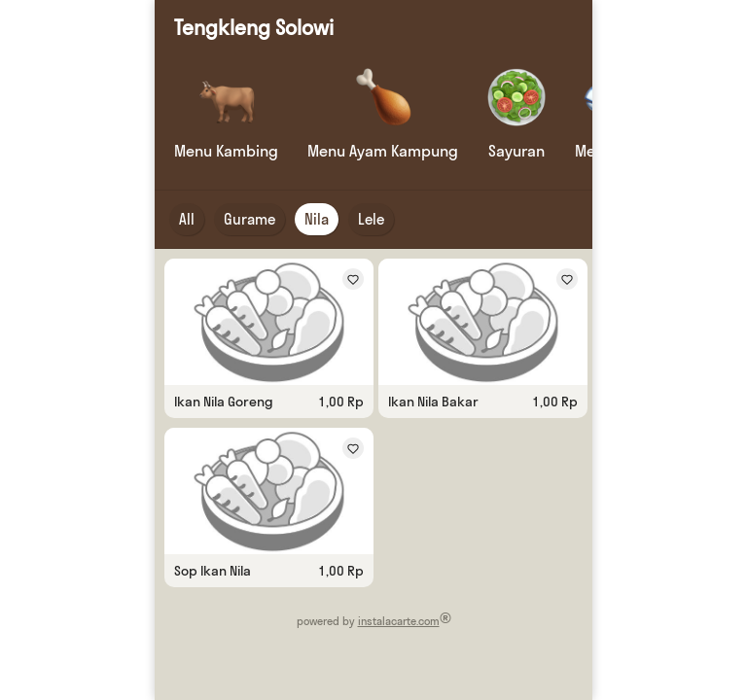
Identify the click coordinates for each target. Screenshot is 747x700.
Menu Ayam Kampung (383, 151)
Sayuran (516, 151)
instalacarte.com (399, 621)
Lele (371, 219)
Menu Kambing (226, 151)
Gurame (249, 219)
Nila (317, 219)
